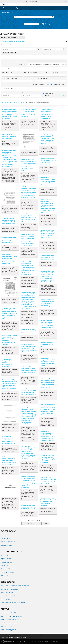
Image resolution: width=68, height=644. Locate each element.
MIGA (28, 642)
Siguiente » (45, 524)
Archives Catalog (6, 555)
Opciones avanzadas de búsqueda (13, 41)
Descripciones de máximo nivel (40, 85)
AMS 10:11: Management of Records (12, 616)
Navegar (32, 24)
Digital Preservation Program (9, 623)
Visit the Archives (6, 599)
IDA (21, 642)
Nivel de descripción (7, 72)
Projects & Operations (7, 572)
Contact (43, 635)
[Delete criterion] (65, 49)
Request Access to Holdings (9, 596)
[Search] (34, 17)
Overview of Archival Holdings (10, 589)
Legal (3, 635)
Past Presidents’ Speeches (8, 542)
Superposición (48, 93)
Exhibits (3, 535)
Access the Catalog (13, 8)
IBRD (18, 642)
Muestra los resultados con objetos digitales (38, 103)
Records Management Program (10, 620)
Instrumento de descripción (53, 72)
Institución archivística (20, 61)
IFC (24, 642)
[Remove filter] (24, 37)
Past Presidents (5, 538)
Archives (4, 8)
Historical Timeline (6, 545)
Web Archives (5, 576)
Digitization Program (7, 626)
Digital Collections (6, 559)
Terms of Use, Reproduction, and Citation (13, 603)
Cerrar (66, 1)
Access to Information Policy (9, 613)
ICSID (32, 642)
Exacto (46, 96)
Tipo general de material (41, 78)
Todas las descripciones (58, 85)
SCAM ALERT (5, 637)
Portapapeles (46, 24)
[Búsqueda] (52, 17)
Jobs (39, 635)
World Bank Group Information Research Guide (15, 586)
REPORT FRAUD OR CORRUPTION (17, 637)
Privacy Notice (10, 635)
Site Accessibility (19, 635)
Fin (23, 93)
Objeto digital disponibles (30, 72)
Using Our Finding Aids (8, 592)
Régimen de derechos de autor (10, 78)
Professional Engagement (8, 630)
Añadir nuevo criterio (9, 53)
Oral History (4, 565)
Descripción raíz (22, 65)
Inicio (3, 93)
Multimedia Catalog (7, 562)
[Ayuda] (63, 95)
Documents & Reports (7, 569)
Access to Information (30, 635)
